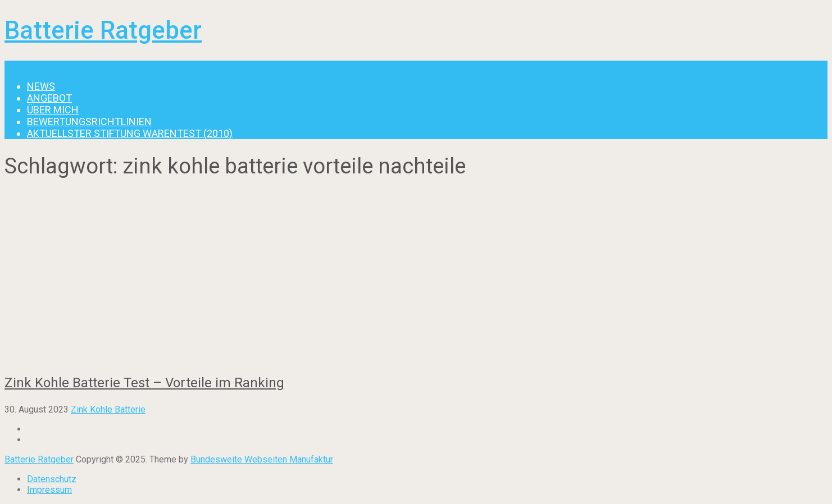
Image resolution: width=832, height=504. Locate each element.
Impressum (49, 490)
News (41, 86)
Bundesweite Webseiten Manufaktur (262, 459)
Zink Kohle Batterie (108, 409)
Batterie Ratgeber (103, 30)
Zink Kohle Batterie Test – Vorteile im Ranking (144, 383)
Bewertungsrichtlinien (89, 122)
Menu (15, 66)
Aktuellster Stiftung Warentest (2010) (130, 133)
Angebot (49, 98)
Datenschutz (52, 479)
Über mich (53, 110)
